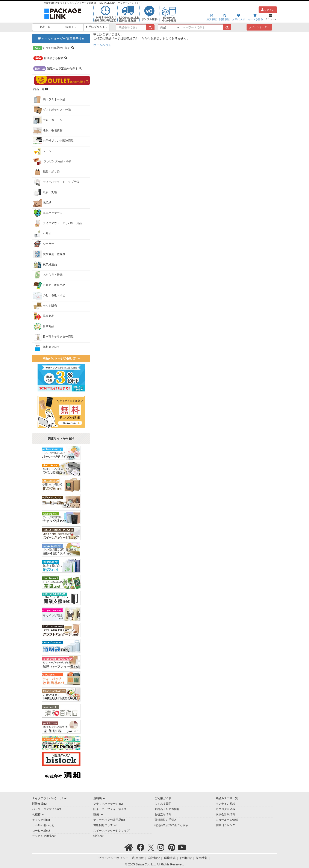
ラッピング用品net (44, 836)
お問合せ (186, 858)
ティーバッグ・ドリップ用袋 (56, 182)
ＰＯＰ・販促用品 (49, 285)
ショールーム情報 (227, 820)
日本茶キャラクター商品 (53, 337)
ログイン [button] (268, 10)
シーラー (44, 244)
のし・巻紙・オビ (49, 296)
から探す (54, 48)
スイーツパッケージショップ (111, 831)
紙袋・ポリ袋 (46, 172)
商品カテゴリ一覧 (227, 798)
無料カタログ (46, 347)
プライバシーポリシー (113, 858)
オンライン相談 (225, 804)
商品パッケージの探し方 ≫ (61, 358)
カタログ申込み (225, 809)
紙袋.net (98, 836)
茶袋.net (98, 815)
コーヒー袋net (41, 831)
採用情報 (202, 858)
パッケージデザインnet (47, 809)
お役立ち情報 (163, 815)
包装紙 (42, 203)
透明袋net (99, 798)
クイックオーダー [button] (259, 27)
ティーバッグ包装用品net (109, 820)
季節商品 (44, 316)
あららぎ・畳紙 (48, 275)
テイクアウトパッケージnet (49, 798)
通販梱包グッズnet (105, 825)
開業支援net (40, 804)
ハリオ (42, 234)
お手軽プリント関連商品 (53, 141)
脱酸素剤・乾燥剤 (49, 254)
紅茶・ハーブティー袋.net (110, 809)
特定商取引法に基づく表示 (171, 825)
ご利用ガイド (163, 798)
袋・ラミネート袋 (49, 100)
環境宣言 (170, 858)
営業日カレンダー (227, 825)
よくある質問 (163, 804)
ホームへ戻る (102, 45)
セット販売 (45, 306)
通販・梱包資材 (48, 131)
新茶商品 (44, 327)
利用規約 (138, 858)
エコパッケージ (48, 213)
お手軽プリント (97, 27)
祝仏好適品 (45, 265)
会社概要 (154, 858)
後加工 (71, 27)
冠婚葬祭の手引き (166, 820)
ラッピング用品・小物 (52, 162)
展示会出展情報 (225, 815)
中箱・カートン (48, 120)
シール (42, 151)
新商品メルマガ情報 (167, 809)
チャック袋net (41, 820)
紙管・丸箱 (45, 193)
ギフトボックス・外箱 (52, 110)
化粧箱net (38, 815)
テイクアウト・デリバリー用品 (58, 223)
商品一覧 (45, 27)
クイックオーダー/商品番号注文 (61, 39)
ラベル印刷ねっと (43, 825)
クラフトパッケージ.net (108, 804)
